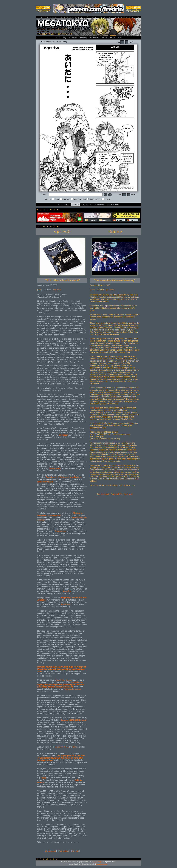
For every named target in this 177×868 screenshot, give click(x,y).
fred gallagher (98, 862)
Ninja (66, 747)
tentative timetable (45, 482)
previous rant (51, 851)
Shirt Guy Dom (94, 199)
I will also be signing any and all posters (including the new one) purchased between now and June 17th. (61, 684)
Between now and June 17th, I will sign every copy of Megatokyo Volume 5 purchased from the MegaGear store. (62, 669)
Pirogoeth (59, 747)
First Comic (63, 205)
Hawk (43, 778)
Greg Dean (95, 408)
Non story (65, 199)
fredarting (83, 38)
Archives (75, 205)
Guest (106, 199)
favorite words (55, 468)
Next (129, 42)
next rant (76, 851)
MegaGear (63, 435)
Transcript (86, 205)
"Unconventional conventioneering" (115, 280)
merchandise (94, 38)
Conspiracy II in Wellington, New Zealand (63, 477)
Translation (99, 205)
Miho (75, 747)
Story (56, 199)
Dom (93, 290)
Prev (120, 42)
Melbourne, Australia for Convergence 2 (60, 514)
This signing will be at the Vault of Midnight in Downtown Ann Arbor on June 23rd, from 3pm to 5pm (61, 758)
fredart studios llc (102, 864)
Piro (40, 290)
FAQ (58, 38)
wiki (120, 38)
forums (105, 38)
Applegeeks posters (73, 689)
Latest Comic (113, 205)
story (64, 38)
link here (57, 290)
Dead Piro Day (78, 199)
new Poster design (64, 680)
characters (73, 38)
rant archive (64, 851)
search (113, 38)
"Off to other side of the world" (62, 280)
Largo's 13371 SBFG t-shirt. (74, 720)
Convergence (60, 531)
